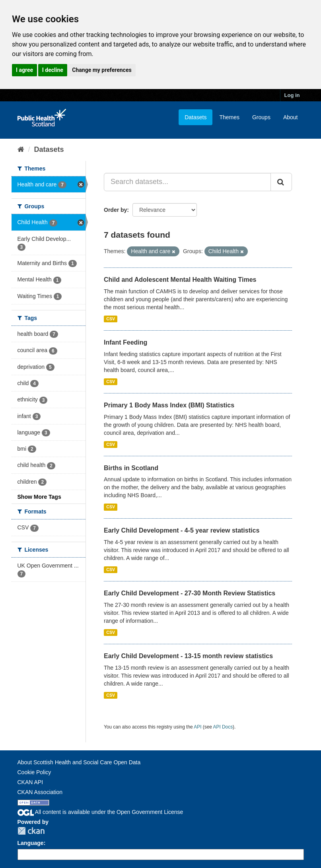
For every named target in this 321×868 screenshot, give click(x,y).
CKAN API (30, 782)
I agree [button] (24, 70)
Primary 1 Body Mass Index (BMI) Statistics (169, 405)
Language (31, 843)
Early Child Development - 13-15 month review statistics (188, 656)
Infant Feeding (125, 342)
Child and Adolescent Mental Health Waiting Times (180, 280)
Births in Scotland (131, 468)
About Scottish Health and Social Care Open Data (79, 762)
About (291, 117)
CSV (111, 319)
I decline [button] (53, 70)
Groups (261, 117)
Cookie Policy (34, 772)
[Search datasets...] (187, 182)
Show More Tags (39, 497)
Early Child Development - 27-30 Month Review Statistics (190, 593)
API (197, 727)
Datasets (196, 117)
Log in (292, 95)
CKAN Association (40, 792)
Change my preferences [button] (102, 70)
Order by (115, 210)
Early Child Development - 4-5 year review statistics (182, 530)
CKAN (31, 831)
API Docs (223, 727)
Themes (229, 117)
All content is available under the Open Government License (100, 812)
